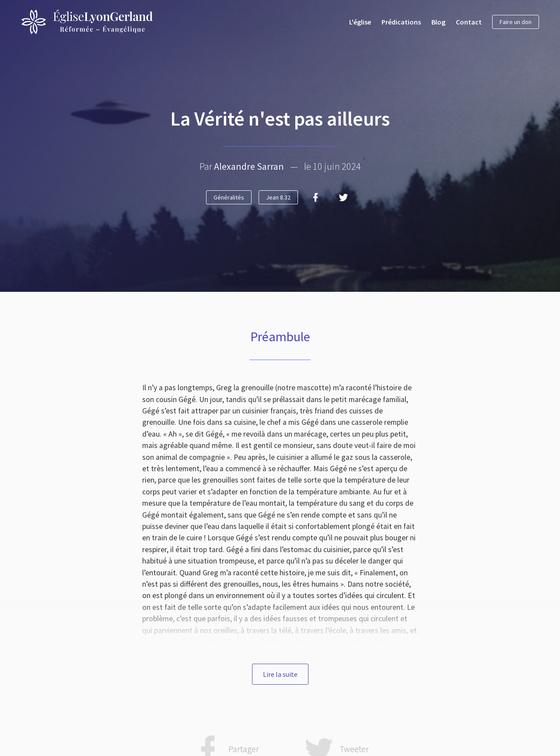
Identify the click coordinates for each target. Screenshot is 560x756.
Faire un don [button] (516, 22)
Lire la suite (280, 674)
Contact (469, 22)
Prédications (401, 22)
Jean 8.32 (278, 197)
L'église (360, 22)
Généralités (229, 197)
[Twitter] (343, 197)
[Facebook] (315, 197)
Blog (438, 22)
